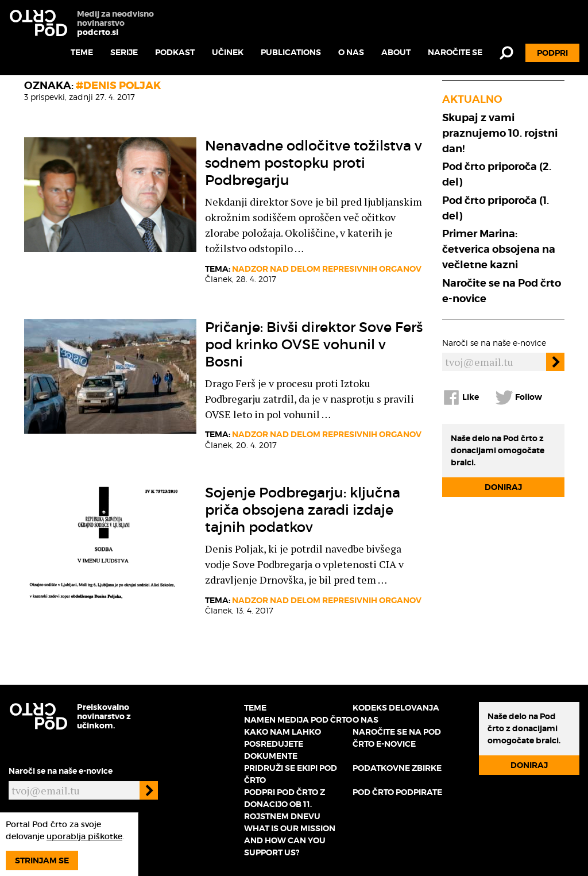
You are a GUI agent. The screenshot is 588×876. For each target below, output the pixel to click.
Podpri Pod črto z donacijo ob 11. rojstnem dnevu (285, 804)
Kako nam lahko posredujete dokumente (283, 744)
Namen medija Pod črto (298, 720)
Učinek (228, 52)
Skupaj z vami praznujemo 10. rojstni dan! (500, 133)
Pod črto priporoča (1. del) (496, 208)
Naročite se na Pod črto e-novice (502, 291)
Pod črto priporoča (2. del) (497, 174)
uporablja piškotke (84, 836)
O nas (351, 52)
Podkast (175, 52)
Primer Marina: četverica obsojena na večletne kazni (499, 249)
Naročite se (455, 52)
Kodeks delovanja (396, 708)
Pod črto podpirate (397, 792)
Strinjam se (42, 860)
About (396, 52)
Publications (291, 52)
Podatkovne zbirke (397, 768)
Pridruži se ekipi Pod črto (291, 774)
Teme (82, 52)
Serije (124, 52)
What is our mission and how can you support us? (290, 840)
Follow (519, 398)
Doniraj (503, 487)
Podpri (552, 53)
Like (461, 398)
